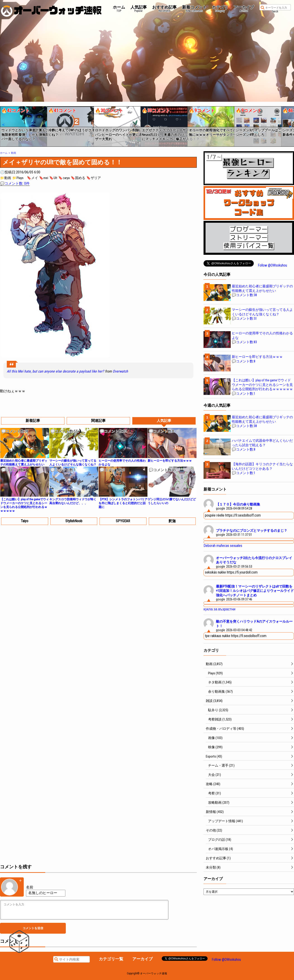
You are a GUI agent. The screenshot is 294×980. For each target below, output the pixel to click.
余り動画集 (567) (220, 692)
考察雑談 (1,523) (220, 719)
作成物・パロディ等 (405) (225, 729)
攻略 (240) (213, 784)
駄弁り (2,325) (218, 710)
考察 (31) (215, 793)
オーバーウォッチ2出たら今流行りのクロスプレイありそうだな (254, 560)
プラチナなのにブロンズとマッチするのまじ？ (252, 531)
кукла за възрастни (219, 609)
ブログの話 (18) (220, 840)
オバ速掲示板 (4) (220, 849)
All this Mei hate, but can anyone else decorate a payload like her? (55, 371)
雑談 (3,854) (214, 701)
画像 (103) (215, 738)
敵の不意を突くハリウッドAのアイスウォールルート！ (254, 624)
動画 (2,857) (214, 664)
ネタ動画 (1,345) (220, 682)
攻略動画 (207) (219, 803)
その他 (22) (214, 830)
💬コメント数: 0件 (15, 183)
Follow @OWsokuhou (272, 265)
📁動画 (6, 178)
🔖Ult (53, 178)
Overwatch (120, 371)
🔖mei (44, 178)
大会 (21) (215, 775)
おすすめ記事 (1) (218, 858)
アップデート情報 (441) (225, 821)
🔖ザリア (94, 178)
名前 (30, 887)
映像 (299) (215, 747)
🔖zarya (64, 178)
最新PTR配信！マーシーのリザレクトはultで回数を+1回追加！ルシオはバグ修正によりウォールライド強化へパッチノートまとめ (255, 591)
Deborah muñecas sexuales (223, 546)
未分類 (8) (213, 867)
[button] (3, 125)
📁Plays (18, 178)
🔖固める (78, 178)
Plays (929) (215, 673)
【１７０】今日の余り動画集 (238, 504)
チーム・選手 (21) (221, 765)
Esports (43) (214, 756)
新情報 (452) (215, 812)
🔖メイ (32, 178)
